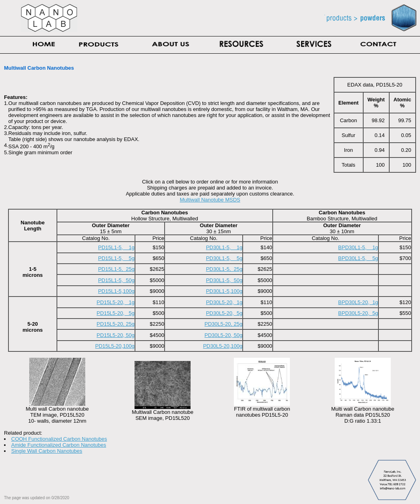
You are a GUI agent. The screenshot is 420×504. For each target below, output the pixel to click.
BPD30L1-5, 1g (358, 247)
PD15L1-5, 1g (116, 247)
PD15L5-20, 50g (116, 335)
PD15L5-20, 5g (116, 313)
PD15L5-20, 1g (116, 302)
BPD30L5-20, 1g (358, 302)
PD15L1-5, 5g (116, 258)
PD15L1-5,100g (116, 291)
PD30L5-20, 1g (224, 302)
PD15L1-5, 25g (116, 269)
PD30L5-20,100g (223, 346)
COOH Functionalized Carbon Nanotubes (59, 439)
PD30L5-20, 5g (224, 313)
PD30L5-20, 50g (224, 335)
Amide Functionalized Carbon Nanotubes (59, 445)
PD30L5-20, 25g (224, 324)
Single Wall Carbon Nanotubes (47, 451)
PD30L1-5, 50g (224, 280)
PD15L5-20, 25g (116, 324)
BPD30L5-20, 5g (358, 313)
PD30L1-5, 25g (224, 269)
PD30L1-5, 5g (224, 258)
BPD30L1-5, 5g (358, 258)
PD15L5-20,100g (115, 346)
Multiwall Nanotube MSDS (210, 200)
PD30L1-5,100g (224, 291)
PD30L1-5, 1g (224, 247)
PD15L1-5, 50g (116, 280)
